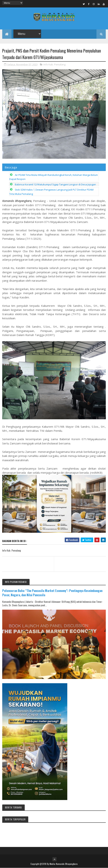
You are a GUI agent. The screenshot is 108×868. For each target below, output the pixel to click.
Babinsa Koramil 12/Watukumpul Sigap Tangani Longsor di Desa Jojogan (55, 184)
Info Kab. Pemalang (54, 64)
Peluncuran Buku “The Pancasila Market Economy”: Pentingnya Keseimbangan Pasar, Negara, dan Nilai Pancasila (52, 593)
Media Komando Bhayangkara (64, 864)
